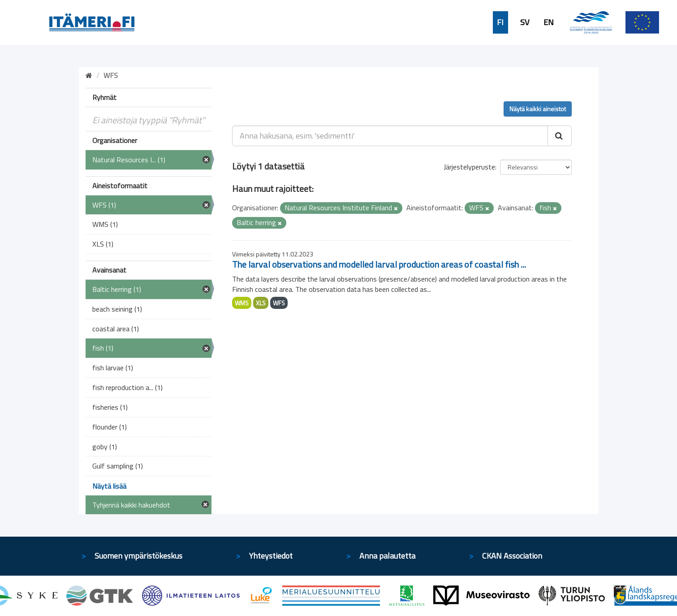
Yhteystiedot (271, 556)
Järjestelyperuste (469, 167)
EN (549, 22)
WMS (242, 303)
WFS (279, 303)
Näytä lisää (109, 486)
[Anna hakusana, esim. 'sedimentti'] (390, 136)
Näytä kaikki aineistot (538, 109)
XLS (261, 303)
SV (525, 22)
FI (500, 22)
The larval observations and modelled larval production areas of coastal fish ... (379, 264)
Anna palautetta (387, 556)
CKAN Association (512, 556)
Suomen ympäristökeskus (138, 556)
